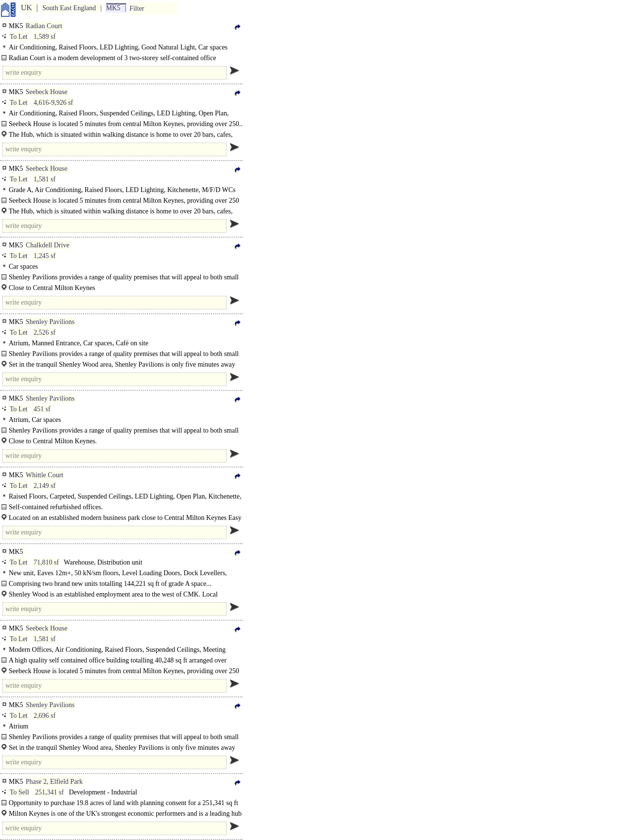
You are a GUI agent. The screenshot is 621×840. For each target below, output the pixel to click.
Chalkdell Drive (48, 245)
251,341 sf (49, 792)
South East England (69, 8)
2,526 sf (44, 332)
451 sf (42, 409)
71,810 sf (46, 562)
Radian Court (44, 26)
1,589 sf (44, 37)
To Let (19, 37)
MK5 (114, 8)
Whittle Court (44, 475)
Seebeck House (47, 92)
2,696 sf (44, 716)
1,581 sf (44, 179)
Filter (137, 8)
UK (26, 8)
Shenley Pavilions (50, 322)
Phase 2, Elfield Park (54, 782)
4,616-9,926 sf (53, 103)
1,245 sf (44, 256)
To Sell (19, 792)
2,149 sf (44, 486)
